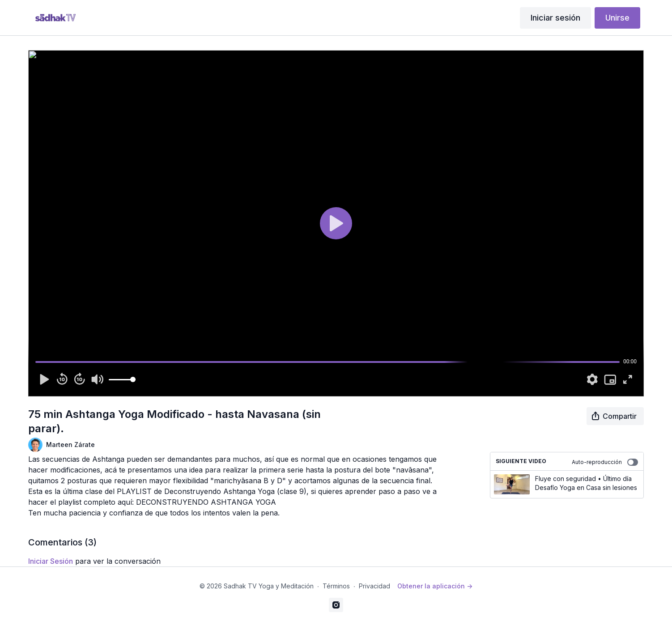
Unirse (617, 18)
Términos (336, 586)
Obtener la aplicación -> (435, 586)
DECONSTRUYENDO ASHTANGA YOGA (206, 502)
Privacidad (374, 586)
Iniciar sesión (555, 18)
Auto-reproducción (605, 462)
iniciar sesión (51, 561)
